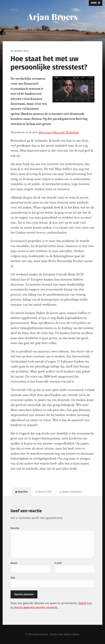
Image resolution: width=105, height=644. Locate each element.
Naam (14, 563)
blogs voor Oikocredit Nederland (59, 132)
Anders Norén (72, 634)
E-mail (58, 563)
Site (13, 578)
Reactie (15, 528)
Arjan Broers (52, 17)
